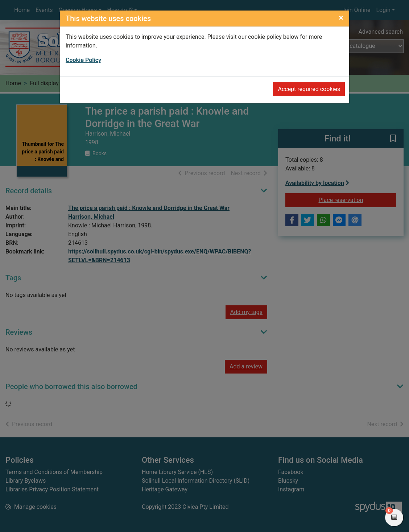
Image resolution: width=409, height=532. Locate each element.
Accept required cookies (309, 89)
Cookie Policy (83, 60)
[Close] (341, 18)
